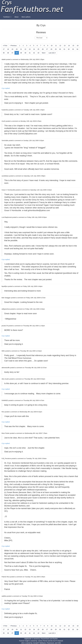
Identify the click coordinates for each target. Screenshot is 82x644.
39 (21, 53)
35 (4, 53)
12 (60, 46)
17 (4, 49)
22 (25, 49)
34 (77, 49)
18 (8, 49)
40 (25, 53)
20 (17, 49)
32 (69, 49)
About (16, 17)
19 (12, 49)
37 (12, 53)
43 (38, 53)
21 (21, 49)
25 (38, 49)
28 (51, 49)
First (5, 46)
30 (60, 49)
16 (78, 46)
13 (65, 46)
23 (30, 49)
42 (34, 53)
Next (44, 53)
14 (69, 46)
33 (73, 49)
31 (64, 49)
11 (56, 46)
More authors (26, 17)
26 (43, 49)
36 (8, 53)
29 (56, 49)
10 (52, 46)
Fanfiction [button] (7, 17)
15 (73, 46)
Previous (13, 46)
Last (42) (52, 53)
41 (30, 53)
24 (34, 49)
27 (47, 49)
